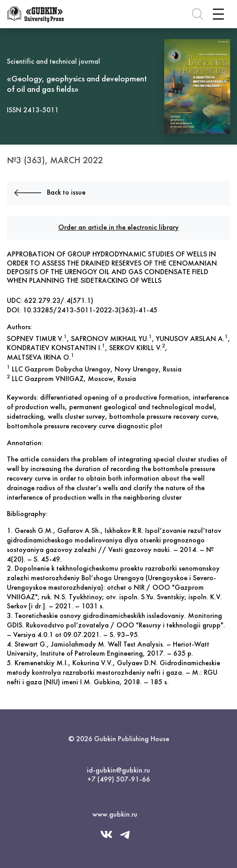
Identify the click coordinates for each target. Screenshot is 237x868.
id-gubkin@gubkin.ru (118, 771)
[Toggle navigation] (218, 14)
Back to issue (50, 193)
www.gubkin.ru (115, 815)
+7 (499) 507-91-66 (119, 780)
